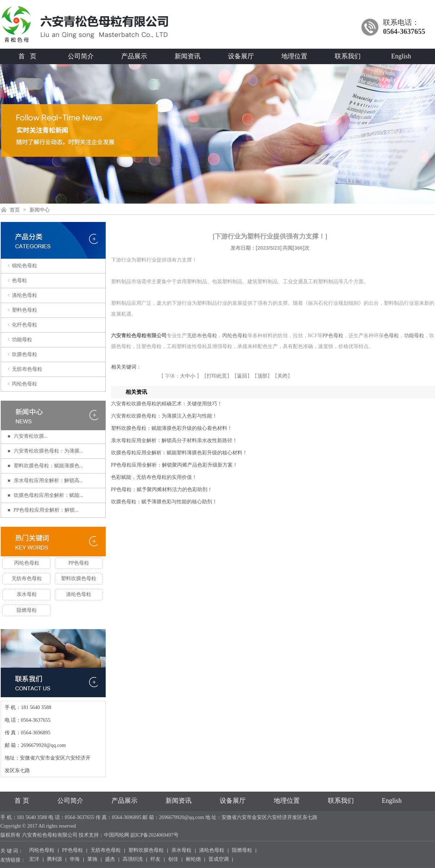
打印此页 (217, 376)
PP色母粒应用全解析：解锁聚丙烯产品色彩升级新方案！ (175, 465)
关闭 (282, 376)
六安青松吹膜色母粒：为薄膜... (49, 451)
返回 (242, 376)
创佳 (173, 860)
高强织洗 (133, 860)
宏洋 (34, 860)
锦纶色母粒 (25, 266)
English (401, 56)
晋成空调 (219, 860)
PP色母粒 (79, 563)
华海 (75, 860)
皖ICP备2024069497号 (155, 835)
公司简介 (81, 56)
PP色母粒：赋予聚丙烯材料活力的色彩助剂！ (162, 489)
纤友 (155, 860)
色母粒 (19, 281)
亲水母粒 (27, 594)
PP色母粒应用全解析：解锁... (46, 510)
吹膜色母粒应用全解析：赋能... (49, 495)
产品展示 (134, 56)
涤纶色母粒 (25, 295)
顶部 (262, 376)
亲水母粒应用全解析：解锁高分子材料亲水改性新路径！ (174, 440)
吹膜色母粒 (25, 354)
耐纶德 (193, 860)
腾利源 (54, 860)
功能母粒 (22, 340)
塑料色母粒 (25, 310)
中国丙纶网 (117, 835)
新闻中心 (40, 210)
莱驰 (92, 860)
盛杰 (110, 860)
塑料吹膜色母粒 (79, 578)
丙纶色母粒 (25, 384)
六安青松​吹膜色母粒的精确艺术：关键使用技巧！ (167, 404)
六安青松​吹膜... (31, 436)
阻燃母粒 (27, 610)
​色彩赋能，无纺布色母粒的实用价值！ (154, 477)
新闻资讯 (188, 56)
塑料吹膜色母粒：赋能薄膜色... (49, 466)
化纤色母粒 (25, 325)
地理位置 (294, 56)
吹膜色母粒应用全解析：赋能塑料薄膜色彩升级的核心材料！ (179, 453)
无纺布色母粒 (27, 369)
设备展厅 (241, 56)
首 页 (27, 56)
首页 (15, 210)
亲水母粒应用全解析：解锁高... (49, 480)
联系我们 (348, 56)
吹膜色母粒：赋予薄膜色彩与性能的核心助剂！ (164, 502)
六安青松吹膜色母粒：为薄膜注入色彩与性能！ (164, 416)
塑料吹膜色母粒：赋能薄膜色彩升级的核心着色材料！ (172, 428)
